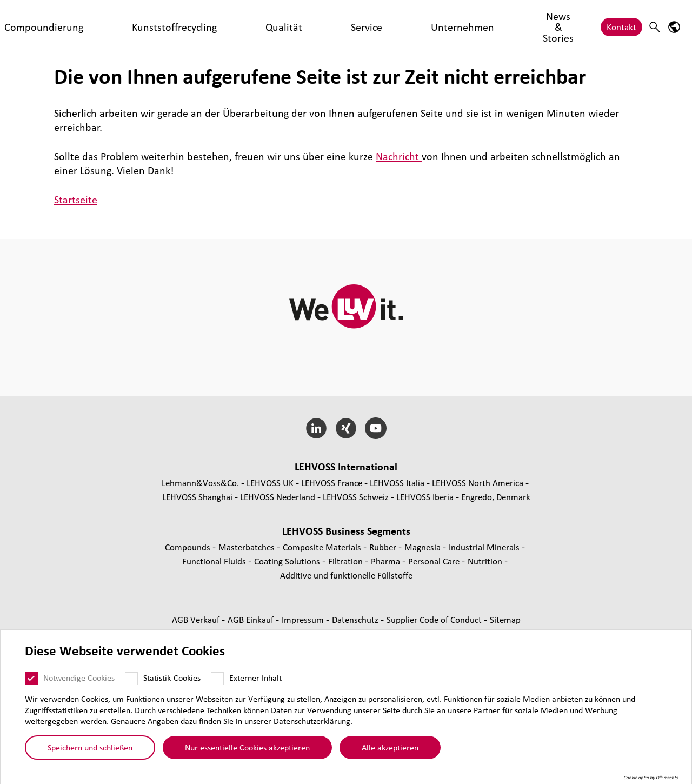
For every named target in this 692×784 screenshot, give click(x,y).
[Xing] (346, 428)
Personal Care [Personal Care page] (435, 561)
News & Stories (481, 21)
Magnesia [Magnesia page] (424, 547)
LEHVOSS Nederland (278, 497)
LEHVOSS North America (478, 483)
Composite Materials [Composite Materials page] (323, 547)
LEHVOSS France (332, 483)
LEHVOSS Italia (397, 483)
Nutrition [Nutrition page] (486, 561)
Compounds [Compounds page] (189, 547)
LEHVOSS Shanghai (197, 497)
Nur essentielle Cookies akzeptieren (247, 747)
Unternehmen (414, 21)
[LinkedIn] (317, 428)
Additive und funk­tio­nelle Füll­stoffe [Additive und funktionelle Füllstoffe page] (346, 575)
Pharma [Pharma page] (387, 561)
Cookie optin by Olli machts (651, 778)
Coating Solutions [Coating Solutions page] (288, 561)
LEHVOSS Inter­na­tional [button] (346, 467)
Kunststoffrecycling (259, 21)
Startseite (76, 200)
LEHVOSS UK (270, 483)
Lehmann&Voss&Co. (200, 483)
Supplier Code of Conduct (435, 619)
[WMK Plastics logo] (66, 21)
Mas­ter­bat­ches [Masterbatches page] (248, 547)
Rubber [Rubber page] (384, 547)
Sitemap (505, 619)
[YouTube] (375, 428)
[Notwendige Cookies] (31, 679)
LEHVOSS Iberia (425, 497)
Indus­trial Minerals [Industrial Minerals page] (485, 547)
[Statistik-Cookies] (131, 679)
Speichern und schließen (90, 747)
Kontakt (621, 21)
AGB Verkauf (197, 619)
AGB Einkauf (252, 619)
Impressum (304, 619)
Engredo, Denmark (496, 497)
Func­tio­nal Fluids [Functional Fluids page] (215, 561)
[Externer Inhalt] (217, 679)
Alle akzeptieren (390, 747)
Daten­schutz (356, 619)
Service (362, 21)
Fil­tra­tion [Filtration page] (347, 561)
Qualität (322, 21)
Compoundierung (179, 21)
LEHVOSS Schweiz (356, 497)
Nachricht (399, 156)
